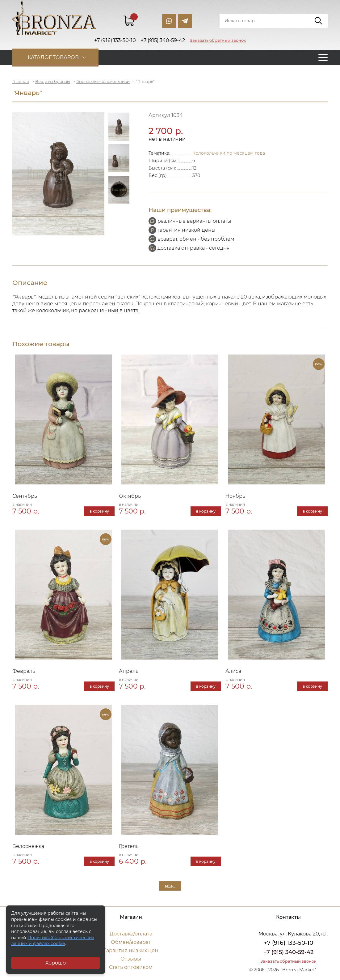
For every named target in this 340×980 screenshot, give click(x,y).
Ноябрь (235, 496)
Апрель (129, 671)
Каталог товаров (53, 57)
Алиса (233, 671)
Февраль (24, 671)
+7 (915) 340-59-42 (288, 952)
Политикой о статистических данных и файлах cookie (53, 941)
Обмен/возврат (131, 942)
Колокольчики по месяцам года (229, 153)
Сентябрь (25, 496)
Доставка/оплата (131, 934)
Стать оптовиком (131, 967)
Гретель (129, 846)
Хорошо (56, 963)
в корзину (99, 511)
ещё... (170, 886)
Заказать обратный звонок (218, 40)
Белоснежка (28, 846)
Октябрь (130, 496)
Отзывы (131, 959)
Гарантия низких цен (131, 950)
